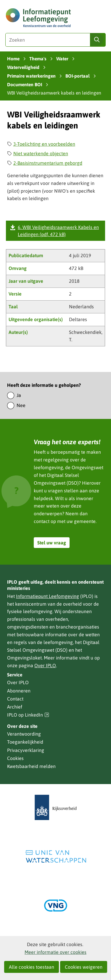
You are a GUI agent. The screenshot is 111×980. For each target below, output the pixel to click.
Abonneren (19, 691)
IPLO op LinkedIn (28, 715)
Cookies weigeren (84, 967)
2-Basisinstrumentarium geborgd (48, 163)
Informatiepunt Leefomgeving (48, 596)
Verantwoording (24, 734)
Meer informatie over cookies (55, 952)
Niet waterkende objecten (41, 153)
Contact (15, 699)
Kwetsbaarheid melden (31, 766)
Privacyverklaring (26, 750)
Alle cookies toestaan (32, 967)
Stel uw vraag (52, 543)
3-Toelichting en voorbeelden (44, 144)
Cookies (15, 758)
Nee (21, 405)
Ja (19, 395)
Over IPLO (45, 665)
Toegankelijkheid (25, 742)
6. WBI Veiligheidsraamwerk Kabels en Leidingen (58, 231)
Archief (15, 707)
